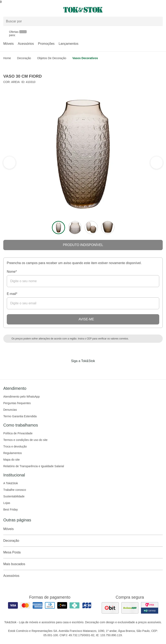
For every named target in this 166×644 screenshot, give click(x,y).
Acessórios (26, 44)
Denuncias (10, 410)
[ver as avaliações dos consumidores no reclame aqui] (130, 608)
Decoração (24, 58)
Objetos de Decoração (52, 58)
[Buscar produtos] (83, 21)
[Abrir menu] (28, 10)
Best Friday (11, 509)
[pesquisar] (158, 21)
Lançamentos (69, 44)
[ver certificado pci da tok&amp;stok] (150, 608)
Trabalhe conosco (15, 490)
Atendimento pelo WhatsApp (21, 397)
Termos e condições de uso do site (25, 440)
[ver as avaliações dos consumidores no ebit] (110, 608)
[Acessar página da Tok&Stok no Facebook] (66, 369)
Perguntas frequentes (17, 403)
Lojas (7, 503)
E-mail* (12, 294)
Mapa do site (11, 460)
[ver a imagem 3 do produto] (91, 228)
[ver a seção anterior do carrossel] (157, 163)
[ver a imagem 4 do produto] (108, 228)
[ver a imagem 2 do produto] (75, 228)
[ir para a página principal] (83, 10)
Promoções (46, 44)
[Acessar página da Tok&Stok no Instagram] (77, 369)
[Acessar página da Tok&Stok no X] (100, 369)
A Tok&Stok (11, 483)
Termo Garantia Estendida (20, 416)
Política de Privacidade (18, 433)
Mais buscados (83, 564)
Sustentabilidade (14, 496)
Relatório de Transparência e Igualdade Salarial (34, 466)
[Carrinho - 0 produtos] (160, 10)
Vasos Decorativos (85, 58)
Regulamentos (13, 453)
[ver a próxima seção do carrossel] (9, 163)
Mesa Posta (83, 552)
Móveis (9, 44)
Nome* (12, 272)
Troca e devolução (15, 446)
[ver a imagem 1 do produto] (58, 228)
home (7, 58)
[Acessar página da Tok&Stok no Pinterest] (89, 369)
